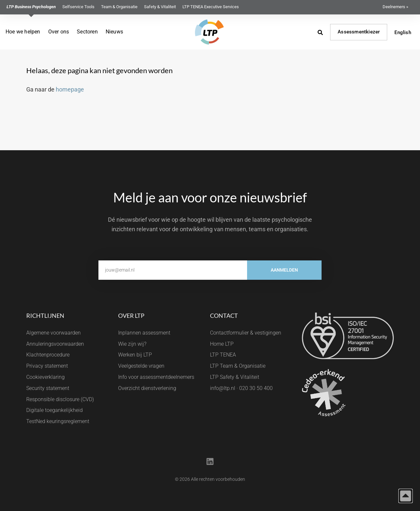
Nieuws (114, 32)
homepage (70, 89)
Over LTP (131, 316)
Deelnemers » (395, 7)
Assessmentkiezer (359, 32)
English (403, 32)
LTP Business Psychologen (31, 7)
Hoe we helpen (23, 32)
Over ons (59, 32)
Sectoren (87, 32)
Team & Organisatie (119, 7)
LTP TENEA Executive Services (211, 7)
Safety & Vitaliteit (160, 7)
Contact (224, 316)
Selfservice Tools (78, 7)
